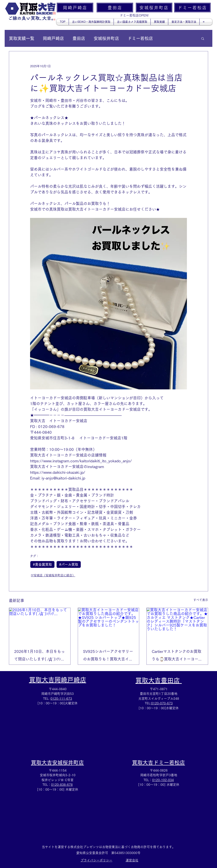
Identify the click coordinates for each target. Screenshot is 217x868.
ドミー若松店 (140, 38)
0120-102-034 (163, 780)
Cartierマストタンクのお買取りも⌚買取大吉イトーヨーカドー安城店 (177, 656)
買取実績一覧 (22, 38)
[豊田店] (115, 8)
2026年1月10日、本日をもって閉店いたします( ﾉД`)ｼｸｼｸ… (40, 656)
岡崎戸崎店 (53, 38)
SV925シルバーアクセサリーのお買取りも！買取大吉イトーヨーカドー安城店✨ (108, 656)
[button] (203, 38)
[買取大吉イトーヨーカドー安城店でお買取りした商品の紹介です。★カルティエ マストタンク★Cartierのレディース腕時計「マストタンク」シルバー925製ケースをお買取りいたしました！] (177, 625)
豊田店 (79, 38)
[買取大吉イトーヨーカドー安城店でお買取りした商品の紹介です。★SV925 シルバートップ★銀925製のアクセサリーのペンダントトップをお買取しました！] (109, 625)
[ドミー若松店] (192, 8)
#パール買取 (69, 564)
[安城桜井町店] (154, 8)
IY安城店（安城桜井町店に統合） (53, 575)
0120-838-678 (62, 785)
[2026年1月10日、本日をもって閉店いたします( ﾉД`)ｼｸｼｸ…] (40, 625)
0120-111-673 (61, 699)
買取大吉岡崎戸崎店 (58, 680)
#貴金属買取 (42, 564)
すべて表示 (201, 600)
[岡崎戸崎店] (75, 8)
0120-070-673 (162, 703)
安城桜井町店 (106, 38)
